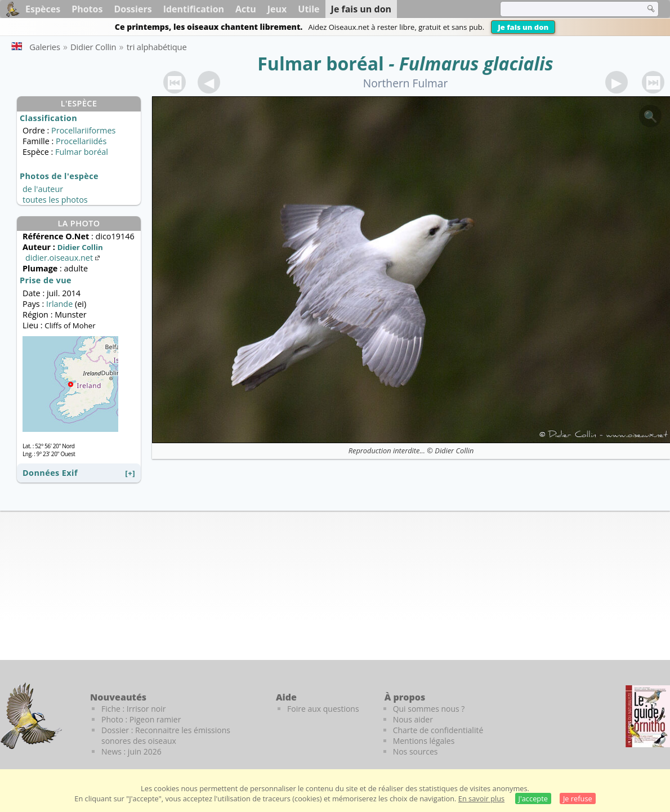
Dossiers (133, 9)
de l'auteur (43, 189)
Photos (87, 9)
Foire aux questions (323, 709)
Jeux (277, 9)
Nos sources (416, 751)
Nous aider (413, 719)
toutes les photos (55, 200)
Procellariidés (81, 141)
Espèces (43, 9)
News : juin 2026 (131, 751)
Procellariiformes (83, 130)
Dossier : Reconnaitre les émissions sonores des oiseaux (166, 735)
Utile (309, 9)
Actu (246, 9)
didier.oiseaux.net (64, 258)
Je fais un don (523, 27)
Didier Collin (454, 450)
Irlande (59, 304)
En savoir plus (481, 798)
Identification (194, 9)
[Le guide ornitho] (648, 716)
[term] (565, 9)
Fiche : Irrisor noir (133, 709)
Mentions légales (424, 741)
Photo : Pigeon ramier (141, 719)
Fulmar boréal (321, 63)
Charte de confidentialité (438, 730)
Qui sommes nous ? (429, 709)
